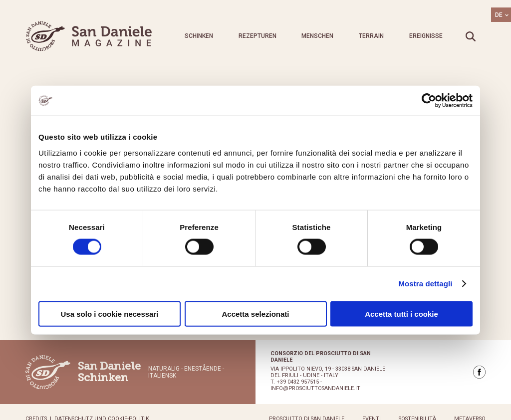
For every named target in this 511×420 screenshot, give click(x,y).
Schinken (199, 36)
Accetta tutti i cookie (401, 314)
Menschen (317, 36)
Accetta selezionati (255, 314)
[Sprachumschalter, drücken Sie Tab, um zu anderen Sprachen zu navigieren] (501, 15)
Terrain (371, 36)
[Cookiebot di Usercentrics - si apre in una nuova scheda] (429, 101)
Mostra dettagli (425, 284)
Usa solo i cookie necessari (110, 314)
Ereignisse (426, 36)
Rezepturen (257, 36)
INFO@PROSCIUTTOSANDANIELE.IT (315, 388)
